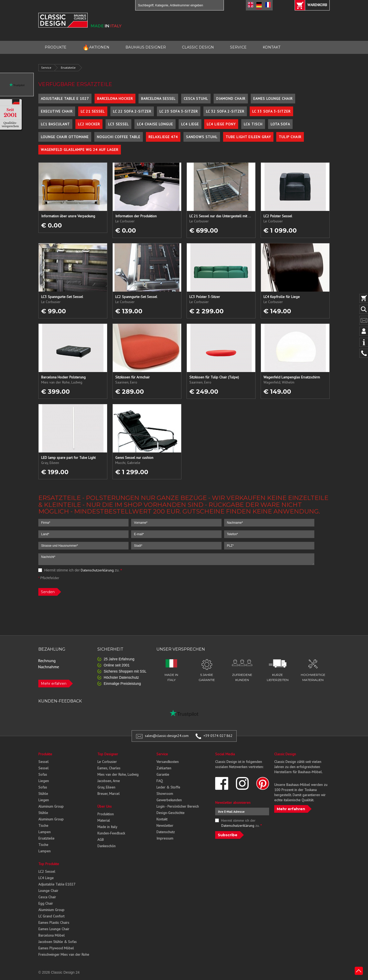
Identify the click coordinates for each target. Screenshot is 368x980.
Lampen (44, 832)
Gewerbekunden (169, 800)
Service (46, 68)
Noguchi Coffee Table (119, 137)
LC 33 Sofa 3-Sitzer (271, 111)
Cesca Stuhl (196, 99)
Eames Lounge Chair (273, 99)
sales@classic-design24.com (167, 736)
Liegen (44, 781)
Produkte (45, 754)
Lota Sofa (280, 124)
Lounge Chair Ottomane (65, 137)
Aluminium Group (51, 910)
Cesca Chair (47, 897)
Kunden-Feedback (111, 833)
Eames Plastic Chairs (54, 923)
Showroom (165, 794)
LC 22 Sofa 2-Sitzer (132, 111)
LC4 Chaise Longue (155, 124)
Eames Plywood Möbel (56, 948)
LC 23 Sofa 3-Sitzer (179, 111)
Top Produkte (49, 864)
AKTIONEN (96, 47)
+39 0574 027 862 (218, 736)
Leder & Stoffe (168, 787)
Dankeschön (106, 846)
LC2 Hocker (89, 124)
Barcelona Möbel (51, 935)
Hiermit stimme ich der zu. (80, 570)
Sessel (43, 762)
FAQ (160, 781)
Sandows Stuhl (202, 137)
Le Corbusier (107, 762)
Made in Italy (107, 827)
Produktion (106, 814)
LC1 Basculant (55, 124)
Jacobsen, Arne (109, 781)
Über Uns (105, 806)
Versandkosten (168, 762)
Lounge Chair (48, 891)
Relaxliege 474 (163, 137)
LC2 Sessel (47, 871)
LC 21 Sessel (93, 111)
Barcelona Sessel (158, 99)
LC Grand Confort (51, 916)
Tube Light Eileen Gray (248, 137)
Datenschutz (166, 832)
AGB (101, 840)
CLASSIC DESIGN (198, 47)
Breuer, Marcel (108, 794)
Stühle (43, 794)
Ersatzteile (68, 68)
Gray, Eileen (106, 787)
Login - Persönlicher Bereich (178, 806)
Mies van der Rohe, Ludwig (118, 774)
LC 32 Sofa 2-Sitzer (225, 111)
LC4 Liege (190, 124)
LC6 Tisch (253, 124)
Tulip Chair (290, 137)
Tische (43, 826)
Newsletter (165, 826)
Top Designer (108, 754)
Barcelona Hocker (115, 99)
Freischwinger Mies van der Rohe (64, 954)
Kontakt (162, 819)
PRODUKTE (56, 47)
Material (104, 820)
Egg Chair (46, 903)
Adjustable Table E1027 (57, 884)
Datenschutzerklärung (97, 570)
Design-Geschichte (170, 813)
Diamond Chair (231, 99)
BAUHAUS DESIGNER (146, 47)
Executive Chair (57, 111)
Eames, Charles (109, 768)
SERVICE (238, 47)
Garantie (163, 774)
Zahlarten (164, 768)
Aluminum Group (51, 806)
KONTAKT (272, 47)
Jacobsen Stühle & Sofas (57, 942)
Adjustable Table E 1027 (65, 99)
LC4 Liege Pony (221, 124)
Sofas (43, 774)
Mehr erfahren (54, 684)
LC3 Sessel (118, 124)
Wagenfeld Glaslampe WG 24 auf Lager (80, 150)
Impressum (165, 838)
